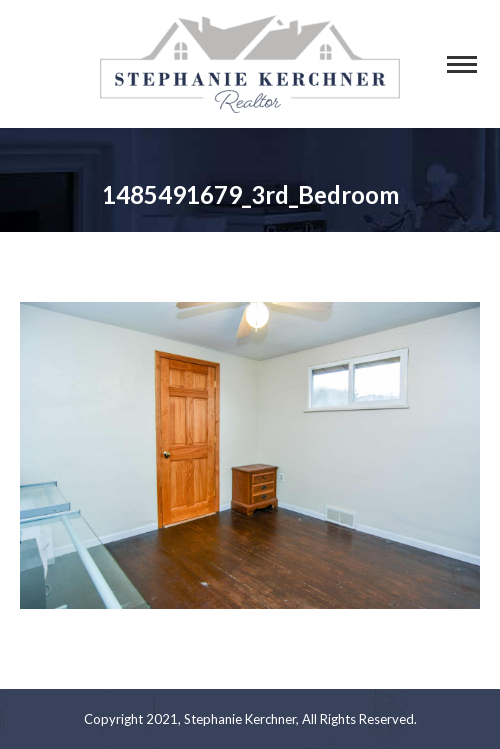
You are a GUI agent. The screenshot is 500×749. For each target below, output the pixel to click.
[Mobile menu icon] (462, 64)
